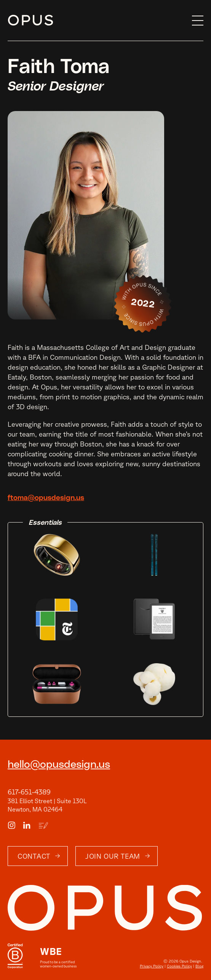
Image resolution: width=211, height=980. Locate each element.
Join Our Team (113, 856)
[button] (196, 21)
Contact (34, 856)
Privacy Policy (152, 966)
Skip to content (8, 21)
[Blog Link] (43, 826)
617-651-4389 (29, 792)
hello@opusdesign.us (59, 765)
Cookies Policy (179, 966)
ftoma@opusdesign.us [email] (46, 498)
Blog (199, 966)
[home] (98, 21)
